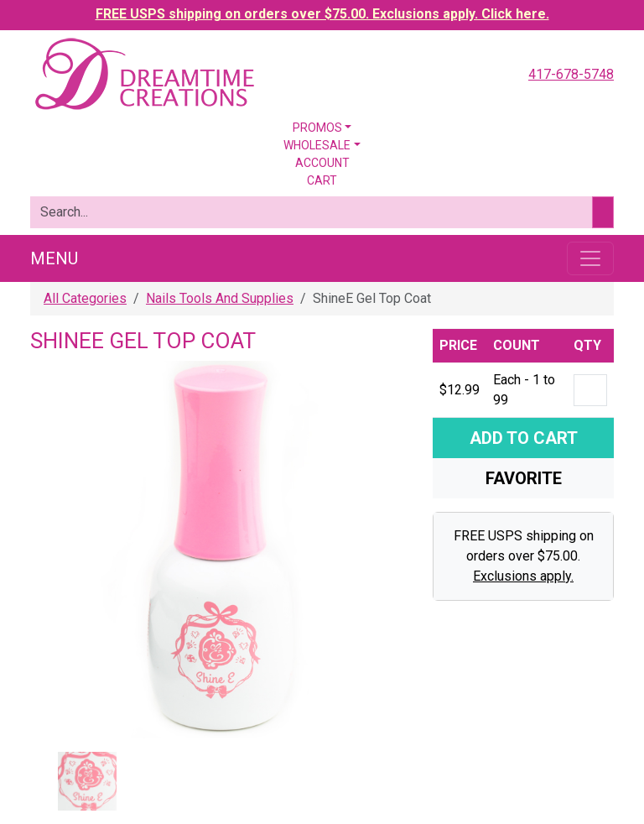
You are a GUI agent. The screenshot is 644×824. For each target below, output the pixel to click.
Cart (322, 180)
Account (322, 163)
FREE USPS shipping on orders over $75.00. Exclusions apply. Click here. (322, 14)
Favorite (524, 478)
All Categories (85, 298)
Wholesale (317, 145)
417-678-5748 (571, 74)
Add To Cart (524, 438)
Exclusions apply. (523, 576)
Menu (54, 258)
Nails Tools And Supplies (220, 298)
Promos (317, 128)
